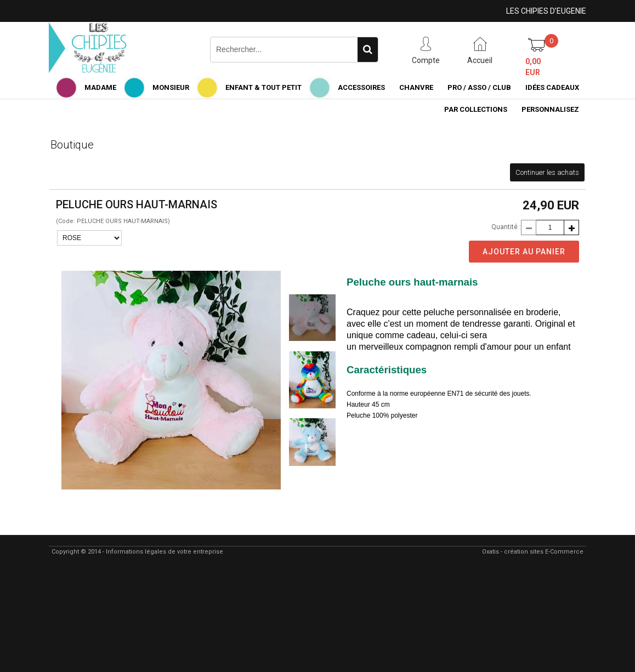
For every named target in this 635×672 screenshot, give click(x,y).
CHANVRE (416, 87)
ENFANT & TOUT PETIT (263, 87)
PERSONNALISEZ (550, 109)
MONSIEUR (171, 87)
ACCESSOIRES (361, 87)
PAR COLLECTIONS (476, 109)
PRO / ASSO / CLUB (479, 87)
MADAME (100, 87)
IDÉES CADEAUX (552, 87)
